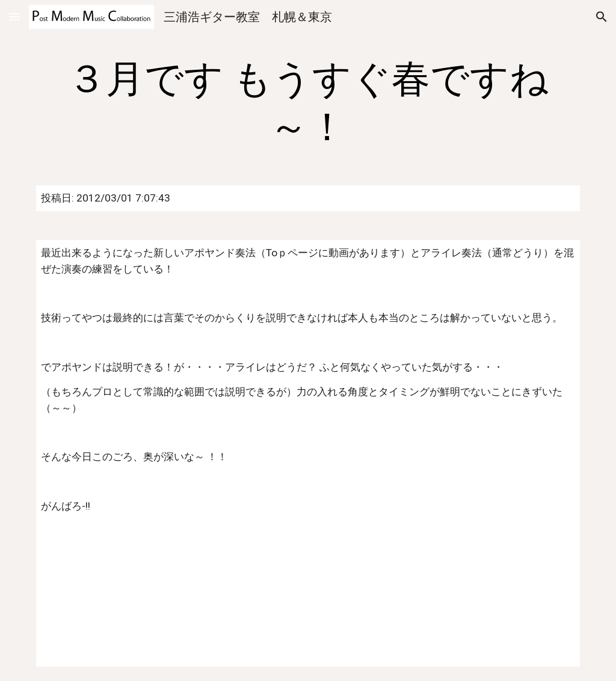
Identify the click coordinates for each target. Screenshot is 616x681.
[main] (308, 103)
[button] (14, 17)
